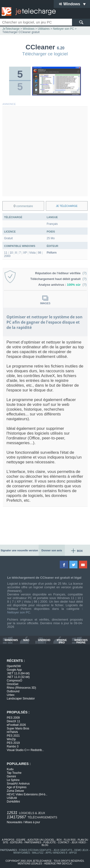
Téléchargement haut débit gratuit (58, 279)
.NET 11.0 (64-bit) (18, 673)
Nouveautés (14, 822)
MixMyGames (22, 853)
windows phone (81, 641)
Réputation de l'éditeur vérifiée (61, 273)
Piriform (52, 253)
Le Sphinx (13, 780)
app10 (73, 853)
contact (63, 842)
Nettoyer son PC (19, 612)
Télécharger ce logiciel (45, 54)
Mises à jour (32, 822)
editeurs (16, 842)
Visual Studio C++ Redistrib (25, 750)
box (59, 840)
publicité (50, 842)
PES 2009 (13, 718)
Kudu (10, 769)
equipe (21, 840)
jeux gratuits (63, 850)
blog (45, 845)
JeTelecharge (11, 29)
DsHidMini (13, 802)
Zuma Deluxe (15, 791)
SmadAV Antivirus (18, 784)
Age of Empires (17, 787)
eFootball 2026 (16, 725)
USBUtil (12, 798)
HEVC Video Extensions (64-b (27, 794)
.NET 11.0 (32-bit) (18, 677)
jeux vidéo (79, 842)
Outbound (13, 691)
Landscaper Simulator (21, 699)
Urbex (11, 695)
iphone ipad (62, 641)
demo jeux (81, 850)
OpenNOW (14, 666)
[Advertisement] (45, 151)
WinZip (11, 739)
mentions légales (30, 864)
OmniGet (12, 684)
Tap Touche (14, 773)
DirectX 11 (13, 721)
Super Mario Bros (18, 728)
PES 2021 (13, 736)
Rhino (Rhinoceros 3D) (21, 688)
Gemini (11, 776)
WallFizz (38, 853)
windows (11, 640)
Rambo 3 (13, 746)
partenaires (33, 842)
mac (26, 640)
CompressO (14, 681)
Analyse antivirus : (62, 285)
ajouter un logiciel (41, 840)
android (44, 640)
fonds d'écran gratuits (35, 850)
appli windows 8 (56, 853)
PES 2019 (13, 743)
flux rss (70, 840)
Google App (14, 670)
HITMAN (12, 732)
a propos (8, 840)
